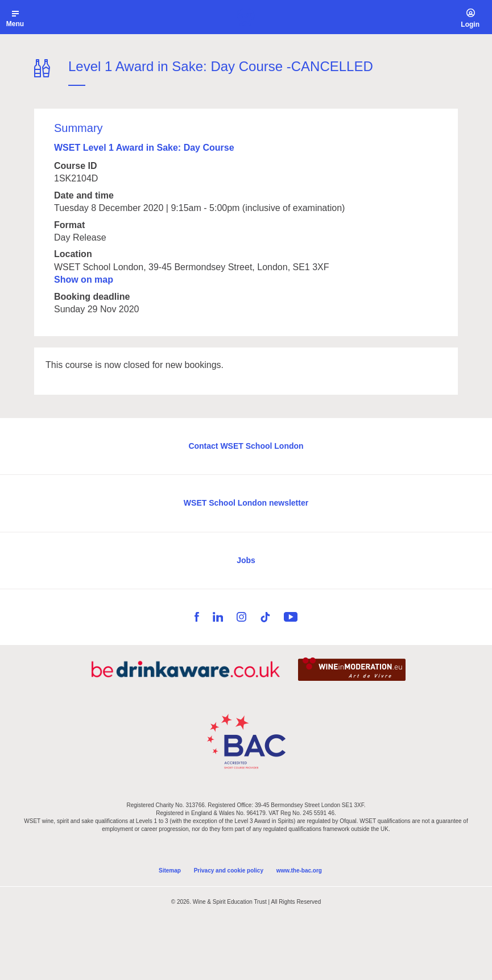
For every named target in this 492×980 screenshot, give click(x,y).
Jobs (246, 560)
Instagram (241, 617)
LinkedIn (218, 617)
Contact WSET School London (246, 446)
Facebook (197, 617)
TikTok (265, 617)
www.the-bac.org (299, 871)
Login (470, 24)
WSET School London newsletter (246, 503)
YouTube (291, 617)
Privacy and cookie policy (229, 871)
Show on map (84, 280)
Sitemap (170, 871)
